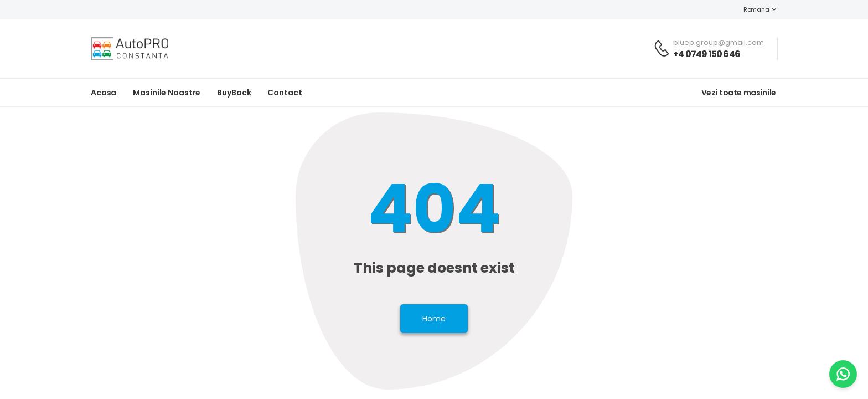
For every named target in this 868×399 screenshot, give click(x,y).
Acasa (104, 93)
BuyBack (234, 93)
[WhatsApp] (843, 374)
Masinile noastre (167, 93)
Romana (751, 9)
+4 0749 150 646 (707, 54)
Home (434, 319)
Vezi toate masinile (739, 93)
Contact (285, 93)
